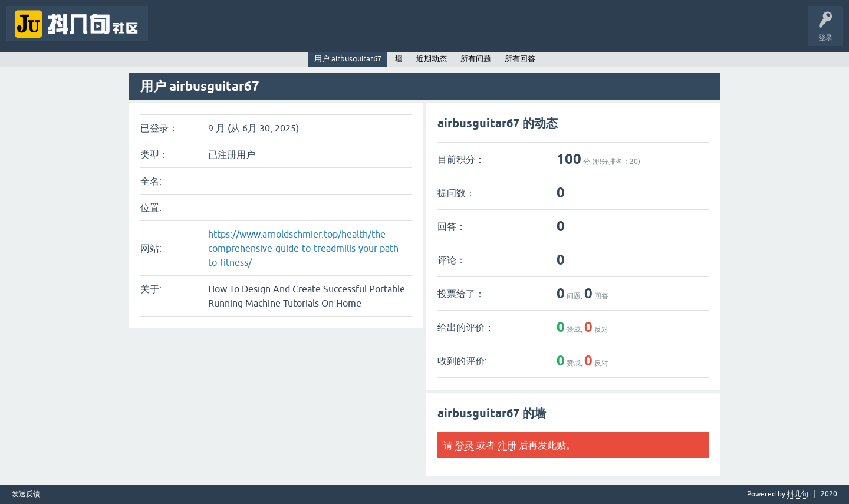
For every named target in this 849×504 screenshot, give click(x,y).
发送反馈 (26, 494)
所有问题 (476, 59)
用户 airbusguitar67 (348, 59)
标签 (242, 32)
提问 (315, 32)
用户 (278, 32)
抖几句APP (405, 32)
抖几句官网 (357, 32)
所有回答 (520, 59)
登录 (465, 445)
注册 (507, 445)
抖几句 (798, 494)
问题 (169, 32)
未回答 (205, 32)
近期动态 (432, 59)
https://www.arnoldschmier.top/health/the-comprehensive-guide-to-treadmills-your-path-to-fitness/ (305, 248)
